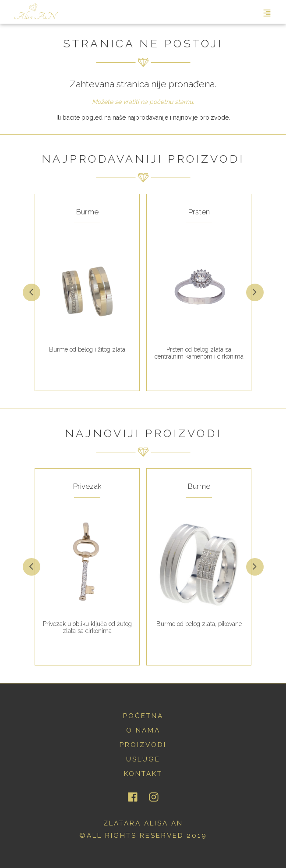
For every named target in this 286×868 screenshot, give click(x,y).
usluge (143, 759)
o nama (143, 730)
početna (143, 716)
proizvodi (143, 745)
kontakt (143, 774)
